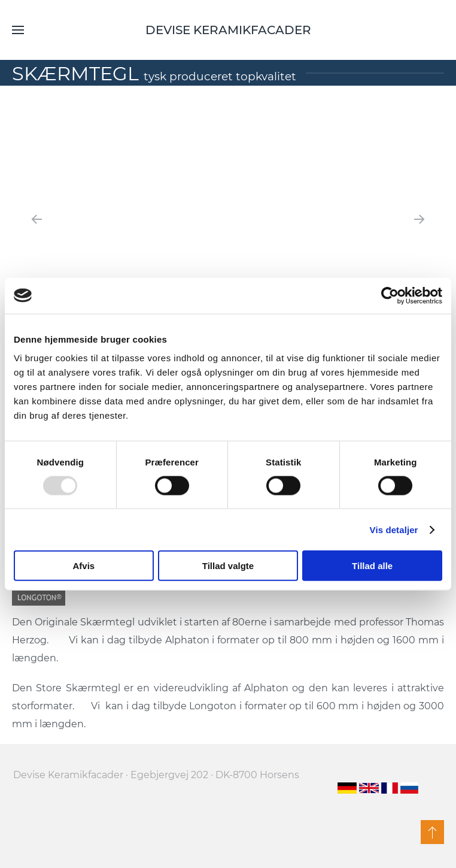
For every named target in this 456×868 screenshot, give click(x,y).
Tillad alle (372, 566)
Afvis (83, 566)
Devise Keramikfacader (228, 30)
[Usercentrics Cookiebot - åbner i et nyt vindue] (390, 295)
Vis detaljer (394, 529)
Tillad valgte (228, 566)
